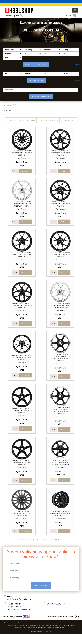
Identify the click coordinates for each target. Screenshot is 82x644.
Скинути (76, 64)
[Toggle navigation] (75, 10)
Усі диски (11, 120)
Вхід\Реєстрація (14, 16)
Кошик (71, 16)
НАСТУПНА (56, 550)
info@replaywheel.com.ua (19, 619)
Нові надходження (27, 120)
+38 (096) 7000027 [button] (55, 614)
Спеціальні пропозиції (48, 120)
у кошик (26, 171)
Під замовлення (69, 120)
